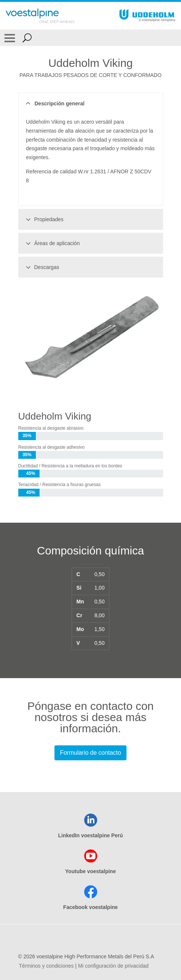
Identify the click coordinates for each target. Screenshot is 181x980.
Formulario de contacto (91, 753)
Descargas (41, 267)
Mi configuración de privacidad (113, 966)
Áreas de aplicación (52, 243)
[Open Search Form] (27, 38)
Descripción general (54, 103)
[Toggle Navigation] (10, 38)
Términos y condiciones (46, 966)
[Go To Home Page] (40, 16)
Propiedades (44, 219)
